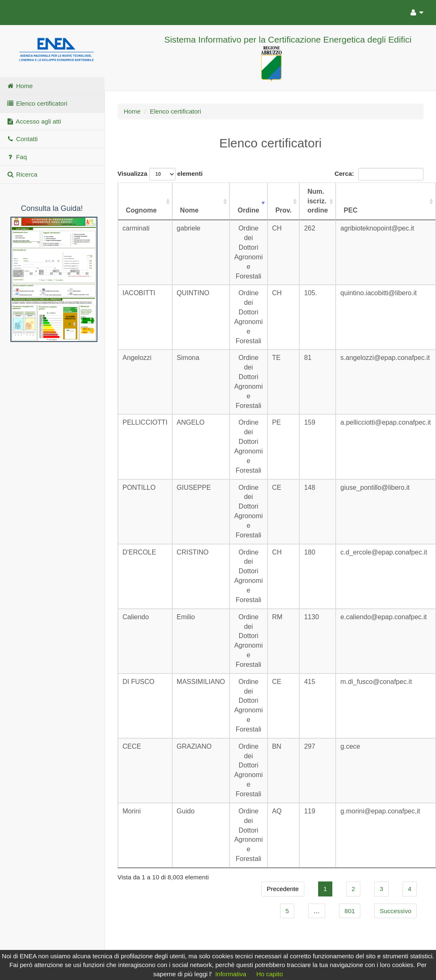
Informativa (231, 974)
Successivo (395, 911)
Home (19, 86)
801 (350, 911)
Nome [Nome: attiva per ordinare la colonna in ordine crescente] (189, 210)
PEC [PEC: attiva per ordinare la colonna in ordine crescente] (351, 210)
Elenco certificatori (37, 103)
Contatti (22, 139)
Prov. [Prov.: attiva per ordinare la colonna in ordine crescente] (284, 210)
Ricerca (22, 174)
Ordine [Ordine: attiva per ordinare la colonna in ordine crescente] (249, 210)
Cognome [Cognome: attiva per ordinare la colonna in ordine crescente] (141, 210)
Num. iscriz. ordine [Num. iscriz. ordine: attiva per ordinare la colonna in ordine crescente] (317, 201)
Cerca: (379, 174)
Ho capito (269, 974)
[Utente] (415, 11)
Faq (17, 157)
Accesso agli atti (34, 121)
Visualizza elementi (160, 174)
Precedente (283, 889)
